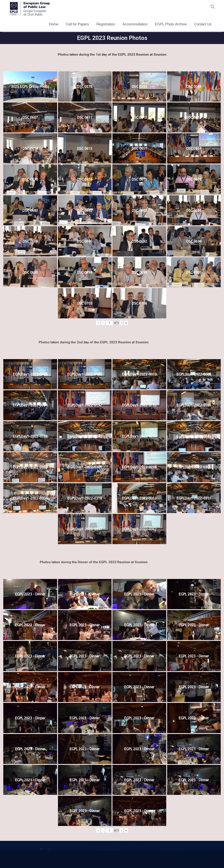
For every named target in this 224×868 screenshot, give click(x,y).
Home (54, 24)
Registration (106, 24)
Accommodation (135, 24)
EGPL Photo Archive (171, 24)
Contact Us (203, 24)
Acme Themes (194, 853)
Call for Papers (77, 24)
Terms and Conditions (26, 841)
